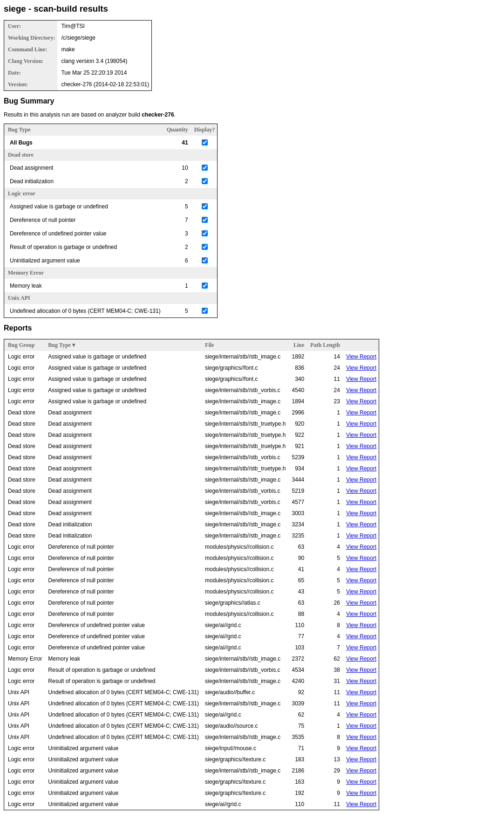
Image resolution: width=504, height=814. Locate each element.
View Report (361, 357)
